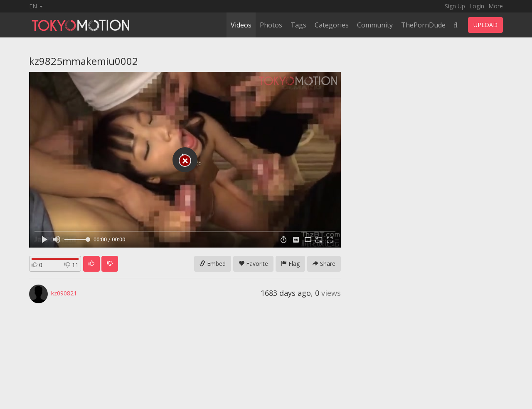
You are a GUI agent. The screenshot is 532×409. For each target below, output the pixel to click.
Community (375, 25)
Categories (332, 25)
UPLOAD (485, 25)
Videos (241, 25)
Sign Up (455, 6)
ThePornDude (423, 25)
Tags (298, 25)
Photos (271, 25)
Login (477, 6)
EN (36, 6)
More (496, 6)
